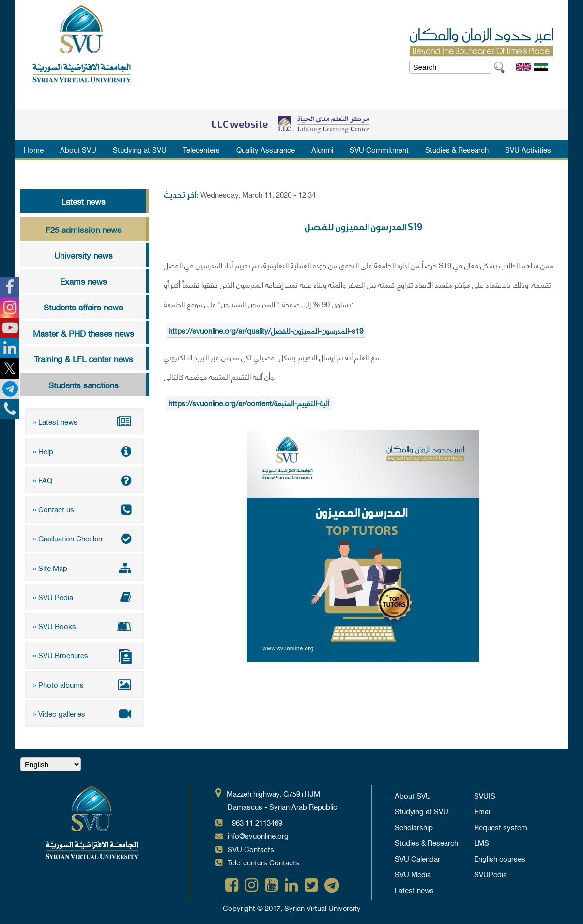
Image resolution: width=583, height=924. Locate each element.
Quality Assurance (266, 149)
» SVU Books (84, 623)
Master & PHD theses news (84, 333)
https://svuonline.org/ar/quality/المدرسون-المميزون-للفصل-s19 (266, 330)
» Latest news (84, 421)
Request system (501, 823)
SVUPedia (491, 870)
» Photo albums (84, 681)
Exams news (84, 281)
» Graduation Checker (84, 537)
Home (34, 149)
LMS (482, 838)
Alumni (322, 149)
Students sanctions (84, 385)
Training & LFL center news (84, 358)
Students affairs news (83, 307)
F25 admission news (84, 229)
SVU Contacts (251, 845)
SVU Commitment (379, 149)
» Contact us (84, 508)
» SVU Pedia (84, 594)
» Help (84, 450)
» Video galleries (84, 709)
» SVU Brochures (84, 653)
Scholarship (414, 823)
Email (483, 807)
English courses (500, 854)
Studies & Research (457, 149)
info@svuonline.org (258, 832)
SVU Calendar (417, 854)
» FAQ (84, 479)
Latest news (84, 201)
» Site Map (84, 566)
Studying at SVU (140, 149)
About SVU (78, 149)
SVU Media (413, 870)
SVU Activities (528, 149)
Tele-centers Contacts (263, 858)
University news (84, 255)
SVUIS (485, 791)
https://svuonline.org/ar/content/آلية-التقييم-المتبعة (249, 403)
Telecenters (201, 149)
